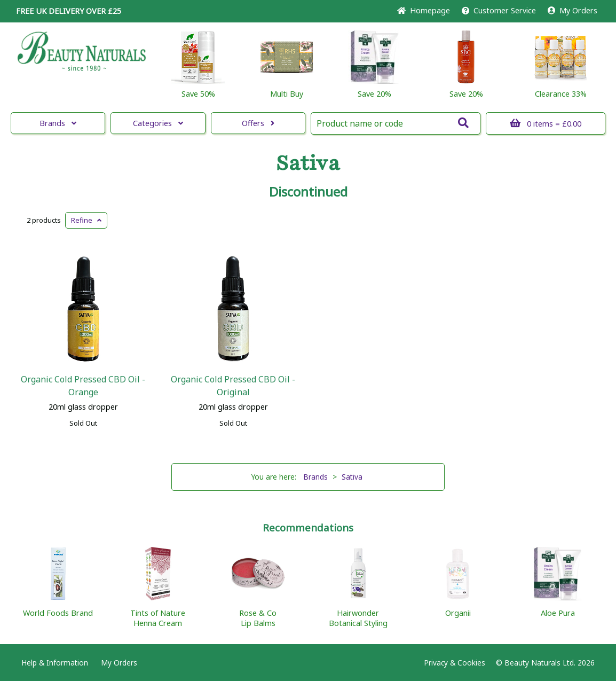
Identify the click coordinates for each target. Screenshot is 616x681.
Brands (58, 123)
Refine (86, 220)
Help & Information (55, 663)
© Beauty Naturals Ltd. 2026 (545, 663)
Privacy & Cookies (455, 663)
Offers (258, 123)
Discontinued (308, 192)
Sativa (308, 163)
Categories (158, 123)
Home (424, 10)
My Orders (572, 10)
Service (499, 10)
